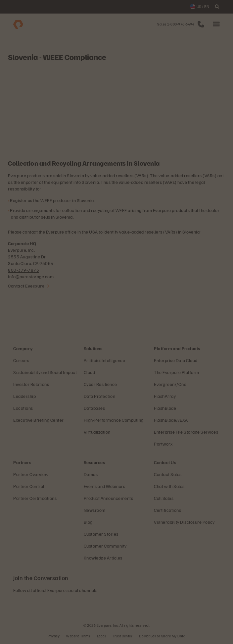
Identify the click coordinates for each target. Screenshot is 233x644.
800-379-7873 (23, 270)
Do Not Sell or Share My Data (162, 636)
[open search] (217, 7)
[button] (216, 24)
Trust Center (122, 636)
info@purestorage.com (31, 276)
